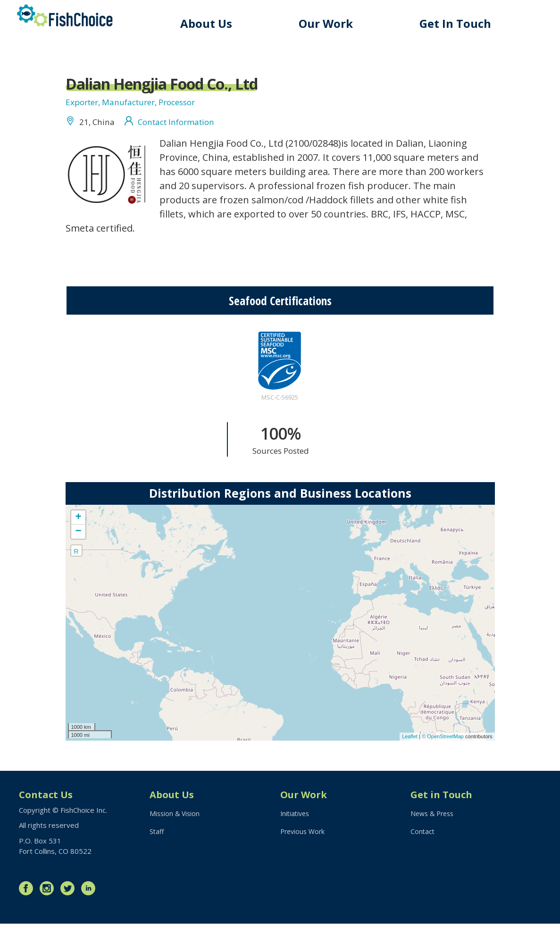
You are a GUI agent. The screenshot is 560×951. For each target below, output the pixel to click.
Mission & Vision (176, 843)
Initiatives (296, 843)
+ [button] (78, 543)
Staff (157, 862)
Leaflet (410, 762)
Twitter (70, 916)
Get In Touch (460, 23)
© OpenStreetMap (443, 762)
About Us (222, 23)
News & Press (434, 843)
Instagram (49, 916)
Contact (423, 862)
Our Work (336, 23)
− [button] (78, 557)
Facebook (28, 916)
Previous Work (304, 862)
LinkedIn (91, 916)
